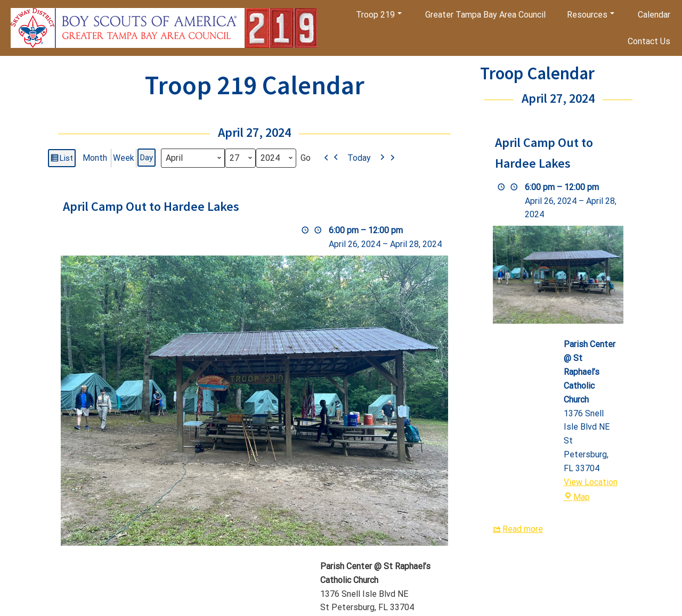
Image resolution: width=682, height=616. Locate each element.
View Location (591, 482)
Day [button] (147, 158)
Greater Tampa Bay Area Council (485, 15)
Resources (591, 15)
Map (577, 497)
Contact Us (649, 41)
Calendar (654, 15)
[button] (331, 158)
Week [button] (124, 158)
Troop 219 (379, 15)
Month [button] (95, 158)
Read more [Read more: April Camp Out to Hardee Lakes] (523, 529)
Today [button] (359, 158)
